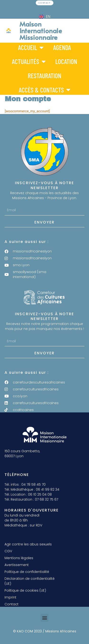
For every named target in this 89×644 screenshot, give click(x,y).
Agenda (62, 47)
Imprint (10, 597)
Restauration (44, 76)
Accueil (31, 47)
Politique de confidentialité (27, 572)
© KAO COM (23, 631)
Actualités (29, 62)
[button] (44, 618)
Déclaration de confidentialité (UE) (30, 581)
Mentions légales (19, 558)
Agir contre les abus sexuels (28, 544)
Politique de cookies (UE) (25, 590)
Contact (12, 604)
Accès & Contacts (45, 90)
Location (66, 61)
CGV (8, 551)
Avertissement (17, 565)
